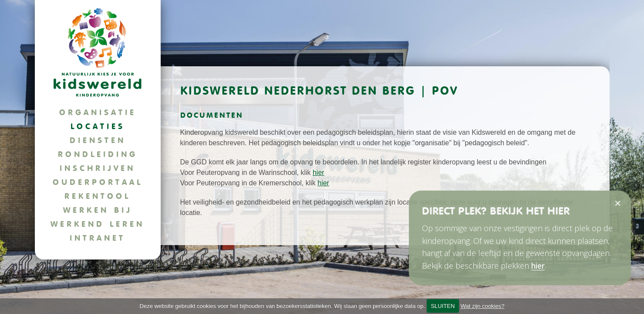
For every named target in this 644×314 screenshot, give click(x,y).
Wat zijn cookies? (483, 306)
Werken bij (98, 210)
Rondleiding (98, 154)
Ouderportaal (98, 182)
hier (319, 172)
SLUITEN (443, 306)
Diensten (98, 140)
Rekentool (98, 196)
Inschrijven (98, 168)
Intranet (98, 238)
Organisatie (98, 112)
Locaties (98, 126)
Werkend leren (98, 224)
